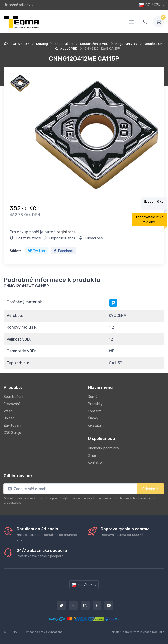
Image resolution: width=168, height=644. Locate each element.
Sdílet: (15, 251)
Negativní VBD (126, 44)
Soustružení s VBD (94, 44)
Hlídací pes (91, 238)
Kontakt (94, 411)
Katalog (42, 44)
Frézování (12, 404)
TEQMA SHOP (19, 44)
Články (93, 418)
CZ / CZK (150, 5)
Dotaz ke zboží (25, 238)
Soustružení (64, 44)
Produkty (95, 404)
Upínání (10, 418)
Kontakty (95, 463)
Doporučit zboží (60, 238)
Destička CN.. (154, 44)
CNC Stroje (12, 433)
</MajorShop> (120, 632)
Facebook (63, 251)
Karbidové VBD (66, 49)
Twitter (37, 251)
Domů (93, 397)
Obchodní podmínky (103, 448)
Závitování (12, 425)
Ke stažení (96, 425)
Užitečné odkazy (17, 5)
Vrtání (9, 411)
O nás (92, 455)
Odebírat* (150, 489)
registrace (66, 232)
